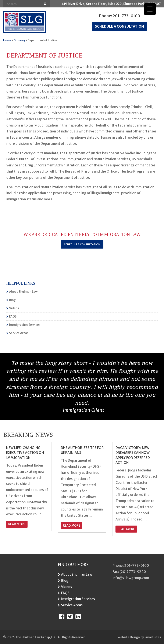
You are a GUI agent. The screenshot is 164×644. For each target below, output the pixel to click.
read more (17, 524)
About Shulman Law (23, 292)
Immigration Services (25, 325)
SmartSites (153, 637)
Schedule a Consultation (82, 244)
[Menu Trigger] (150, 9)
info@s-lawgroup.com (131, 578)
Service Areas (19, 333)
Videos (14, 308)
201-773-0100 (126, 16)
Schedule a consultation (119, 26)
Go (45, 4)
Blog (12, 300)
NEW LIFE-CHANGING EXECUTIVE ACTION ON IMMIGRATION (25, 453)
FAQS (13, 316)
